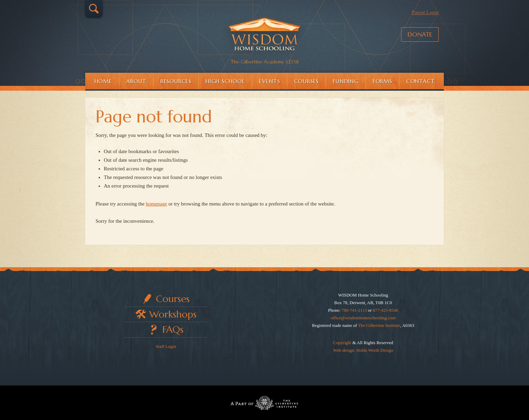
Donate (420, 34)
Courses (307, 81)
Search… (94, 9)
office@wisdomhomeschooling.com (363, 318)
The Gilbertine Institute (379, 325)
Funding (346, 81)
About (136, 81)
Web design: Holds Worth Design (363, 350)
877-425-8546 (386, 310)
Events (270, 81)
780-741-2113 (354, 310)
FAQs (173, 329)
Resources (176, 81)
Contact (421, 81)
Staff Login (166, 346)
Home (103, 81)
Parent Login (425, 12)
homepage (157, 204)
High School (225, 81)
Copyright (342, 343)
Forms (382, 81)
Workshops (173, 314)
